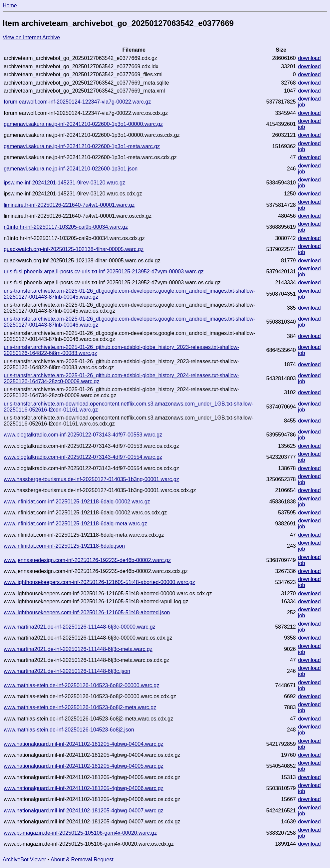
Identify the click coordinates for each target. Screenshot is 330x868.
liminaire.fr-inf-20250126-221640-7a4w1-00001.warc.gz (69, 205)
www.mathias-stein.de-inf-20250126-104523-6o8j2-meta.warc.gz (80, 707)
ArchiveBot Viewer (24, 860)
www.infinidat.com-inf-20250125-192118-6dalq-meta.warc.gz (75, 524)
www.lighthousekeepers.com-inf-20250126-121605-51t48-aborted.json (87, 612)
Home (10, 5)
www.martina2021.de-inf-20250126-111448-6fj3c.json (67, 671)
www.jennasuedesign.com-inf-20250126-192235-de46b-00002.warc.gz (87, 560)
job (302, 105)
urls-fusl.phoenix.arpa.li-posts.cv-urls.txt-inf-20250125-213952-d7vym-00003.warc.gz (104, 272)
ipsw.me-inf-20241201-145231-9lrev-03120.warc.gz (64, 183)
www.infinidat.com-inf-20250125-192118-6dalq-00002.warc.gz (77, 502)
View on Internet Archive (31, 37)
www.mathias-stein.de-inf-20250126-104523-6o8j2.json (69, 730)
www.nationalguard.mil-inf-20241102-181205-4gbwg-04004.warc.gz (83, 744)
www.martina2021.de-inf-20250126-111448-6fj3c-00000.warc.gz (79, 627)
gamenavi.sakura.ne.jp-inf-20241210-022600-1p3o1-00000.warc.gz (83, 124)
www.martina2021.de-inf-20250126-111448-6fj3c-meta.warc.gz (78, 649)
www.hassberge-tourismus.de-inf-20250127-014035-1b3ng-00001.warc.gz (91, 479)
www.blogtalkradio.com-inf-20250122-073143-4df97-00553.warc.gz (83, 435)
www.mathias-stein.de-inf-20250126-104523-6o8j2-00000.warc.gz (81, 685)
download (310, 58)
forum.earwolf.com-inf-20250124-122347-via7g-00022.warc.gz (77, 102)
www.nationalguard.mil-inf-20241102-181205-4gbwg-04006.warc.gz (83, 788)
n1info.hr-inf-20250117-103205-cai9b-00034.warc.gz (66, 227)
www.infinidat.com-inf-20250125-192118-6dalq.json (64, 546)
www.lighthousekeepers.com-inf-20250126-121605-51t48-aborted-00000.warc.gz (99, 582)
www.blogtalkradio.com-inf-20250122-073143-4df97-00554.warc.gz (83, 457)
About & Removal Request (82, 860)
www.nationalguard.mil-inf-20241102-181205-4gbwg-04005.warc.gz (83, 766)
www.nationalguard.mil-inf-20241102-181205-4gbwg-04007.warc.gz (83, 811)
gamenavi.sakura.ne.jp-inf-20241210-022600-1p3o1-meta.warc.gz (82, 146)
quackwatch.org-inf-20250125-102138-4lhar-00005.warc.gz (74, 249)
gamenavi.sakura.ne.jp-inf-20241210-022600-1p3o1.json (71, 169)
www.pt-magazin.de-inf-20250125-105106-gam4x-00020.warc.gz (80, 833)
